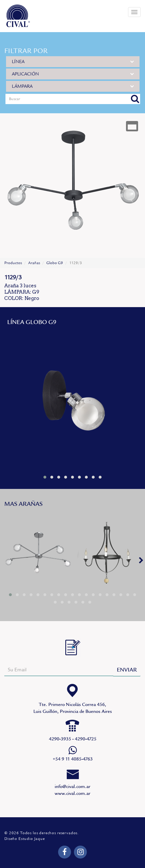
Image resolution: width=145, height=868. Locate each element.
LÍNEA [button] (73, 62)
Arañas (34, 263)
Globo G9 (55, 263)
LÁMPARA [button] (73, 86)
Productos (13, 263)
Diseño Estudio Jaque (25, 839)
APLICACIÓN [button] (73, 74)
